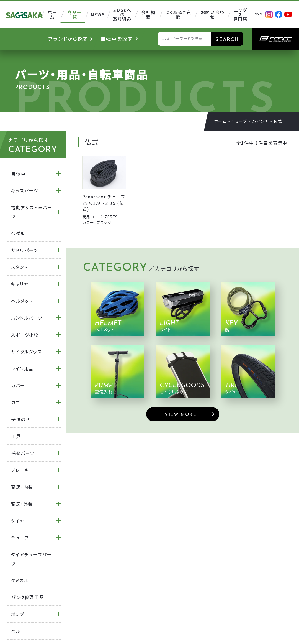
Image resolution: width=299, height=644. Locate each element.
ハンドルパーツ (27, 318)
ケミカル (20, 580)
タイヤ (18, 521)
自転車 (18, 174)
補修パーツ (23, 453)
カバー (18, 385)
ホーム (220, 121)
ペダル (18, 233)
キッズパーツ (25, 190)
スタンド (20, 267)
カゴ (16, 402)
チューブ (239, 121)
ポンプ (18, 614)
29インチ (260, 121)
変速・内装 (22, 487)
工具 (16, 436)
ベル (16, 631)
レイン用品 (22, 368)
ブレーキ (20, 470)
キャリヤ (20, 284)
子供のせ (20, 419)
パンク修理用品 (28, 597)
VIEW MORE (181, 415)
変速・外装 (22, 504)
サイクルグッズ (26, 352)
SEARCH (227, 40)
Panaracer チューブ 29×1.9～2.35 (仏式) (104, 203)
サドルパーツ (25, 250)
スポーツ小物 (25, 335)
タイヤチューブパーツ (31, 559)
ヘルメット (22, 301)
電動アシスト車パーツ (32, 212)
